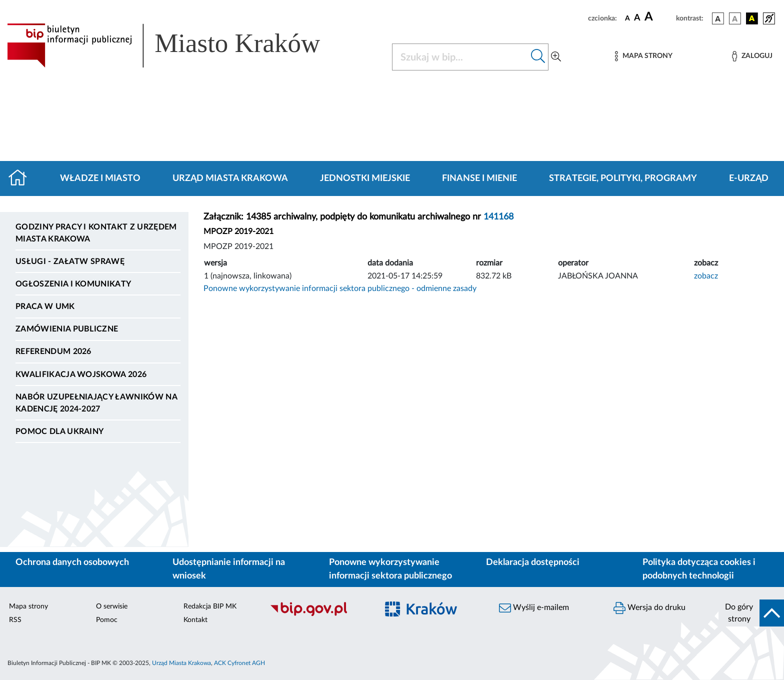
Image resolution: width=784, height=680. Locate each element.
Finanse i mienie (479, 178)
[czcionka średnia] (637, 18)
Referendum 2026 (53, 351)
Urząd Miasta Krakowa (230, 178)
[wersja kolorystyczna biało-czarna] (735, 18)
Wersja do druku (649, 608)
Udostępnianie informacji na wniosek (229, 569)
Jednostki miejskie (365, 178)
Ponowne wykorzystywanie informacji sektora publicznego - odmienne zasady (340, 288)
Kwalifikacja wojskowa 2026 (81, 374)
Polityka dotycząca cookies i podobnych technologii (699, 569)
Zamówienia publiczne (67, 329)
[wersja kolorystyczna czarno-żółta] (752, 18)
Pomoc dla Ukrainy (59, 431)
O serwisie (112, 606)
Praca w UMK (45, 306)
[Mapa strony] (643, 56)
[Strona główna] (22, 178)
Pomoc (107, 620)
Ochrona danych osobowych (72, 562)
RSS (15, 620)
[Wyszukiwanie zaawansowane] (556, 57)
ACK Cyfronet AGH (239, 663)
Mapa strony (28, 606)
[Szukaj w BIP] (460, 57)
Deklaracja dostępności (533, 562)
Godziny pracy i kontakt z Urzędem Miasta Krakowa (96, 233)
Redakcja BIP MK (210, 606)
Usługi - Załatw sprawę (70, 261)
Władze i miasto (100, 178)
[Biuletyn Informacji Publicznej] (319, 614)
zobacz (706, 276)
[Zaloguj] (752, 56)
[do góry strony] (751, 613)
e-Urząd (749, 178)
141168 (498, 217)
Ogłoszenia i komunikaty (73, 284)
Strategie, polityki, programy (623, 178)
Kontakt (195, 620)
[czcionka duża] (659, 17)
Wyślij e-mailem (534, 608)
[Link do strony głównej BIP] (178, 45)
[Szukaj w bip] (538, 57)
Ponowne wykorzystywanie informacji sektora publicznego (390, 569)
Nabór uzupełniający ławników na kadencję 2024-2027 (96, 403)
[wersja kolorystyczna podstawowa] (718, 18)
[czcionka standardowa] (627, 18)
